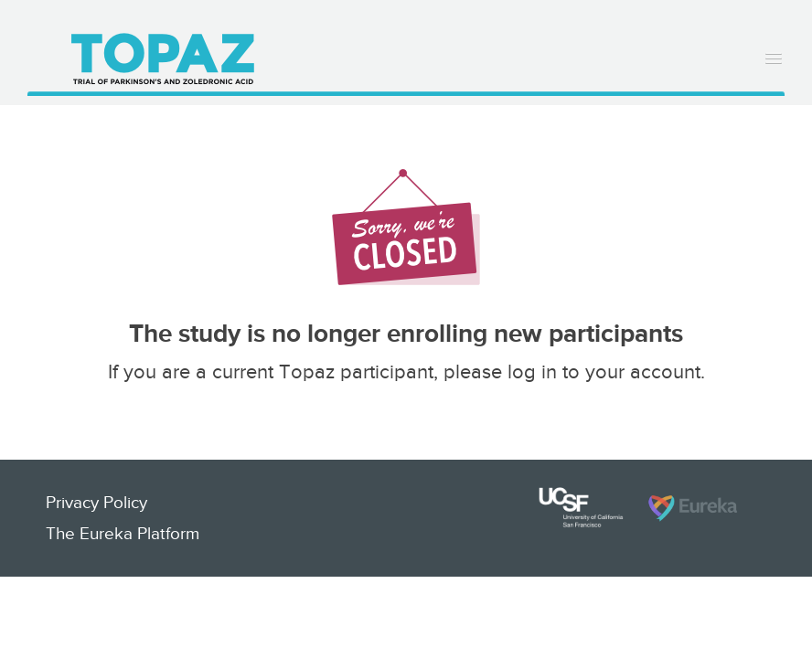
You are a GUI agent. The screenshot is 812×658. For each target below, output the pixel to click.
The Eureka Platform (123, 533)
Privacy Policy (96, 502)
